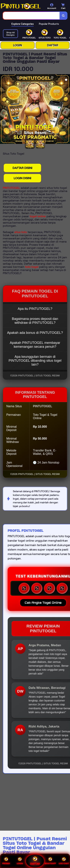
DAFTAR (53, 45)
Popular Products (49, 24)
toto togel (32, 267)
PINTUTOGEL (11, 188)
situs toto (21, 232)
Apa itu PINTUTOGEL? (35, 309)
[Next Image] (67, 109)
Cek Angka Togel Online (43, 603)
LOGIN (17, 45)
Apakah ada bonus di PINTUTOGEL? (35, 333)
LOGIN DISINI (22, 178)
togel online (38, 216)
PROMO (6, 861)
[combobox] (31, 16)
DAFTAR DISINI (22, 168)
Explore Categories (22, 24)
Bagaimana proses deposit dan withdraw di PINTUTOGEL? (35, 321)
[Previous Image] (3, 109)
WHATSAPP (50, 861)
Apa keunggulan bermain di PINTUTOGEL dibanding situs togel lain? (35, 361)
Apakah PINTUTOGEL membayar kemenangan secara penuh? (35, 345)
